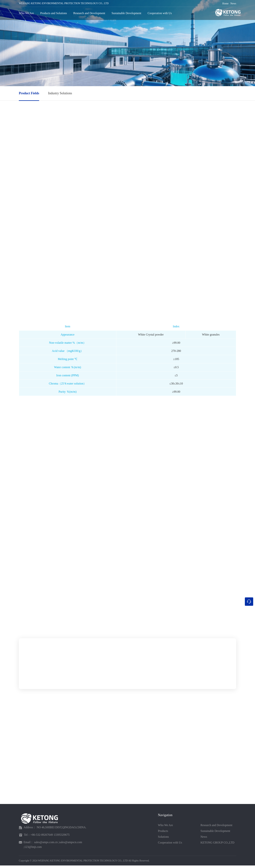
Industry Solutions (60, 93)
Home (225, 3)
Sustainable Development (126, 13)
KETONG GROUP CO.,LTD (217, 845)
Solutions (163, 839)
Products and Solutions (54, 13)
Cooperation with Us (160, 13)
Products (163, 833)
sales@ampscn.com (71, 845)
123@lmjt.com (33, 849)
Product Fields (29, 93)
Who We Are (26, 13)
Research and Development (89, 13)
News (233, 3)
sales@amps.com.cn (46, 845)
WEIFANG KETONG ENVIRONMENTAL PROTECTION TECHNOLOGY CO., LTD (64, 3)
